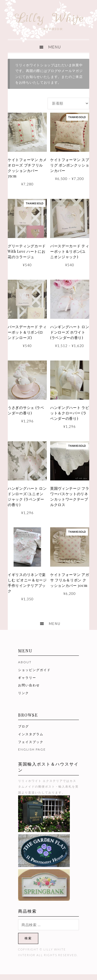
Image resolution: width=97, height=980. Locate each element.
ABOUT (25, 662)
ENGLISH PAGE (32, 749)
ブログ (24, 726)
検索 (28, 938)
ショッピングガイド (34, 670)
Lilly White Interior (48, 20)
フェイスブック (31, 742)
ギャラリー (27, 678)
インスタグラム (31, 734)
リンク (24, 693)
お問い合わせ (29, 685)
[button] (48, 46)
